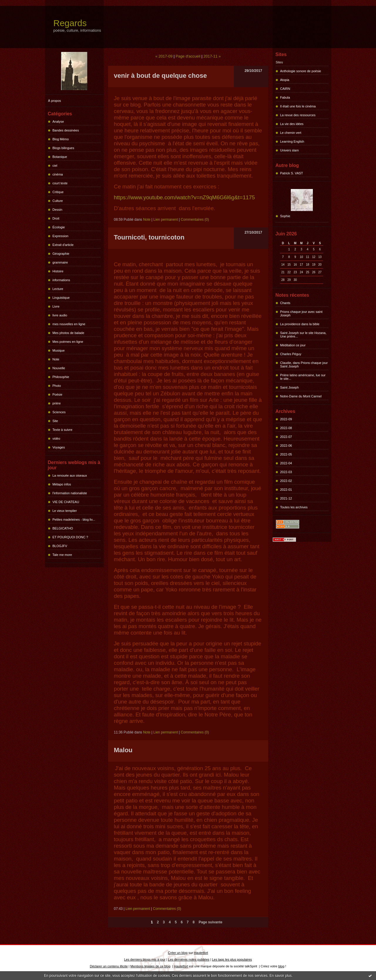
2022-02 (286, 481)
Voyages (59, 447)
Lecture (58, 289)
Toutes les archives (294, 507)
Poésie (58, 394)
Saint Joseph (290, 387)
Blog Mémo (61, 139)
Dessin (58, 210)
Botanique (60, 157)
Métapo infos (62, 484)
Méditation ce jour (293, 345)
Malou (123, 750)
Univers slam (290, 150)
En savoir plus (280, 976)
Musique (59, 350)
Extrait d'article (63, 245)
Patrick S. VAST (292, 173)
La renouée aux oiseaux (70, 475)
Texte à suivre (63, 430)
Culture (58, 201)
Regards (70, 23)
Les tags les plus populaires (232, 959)
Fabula (285, 97)
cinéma (58, 174)
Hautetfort (201, 953)
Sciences (59, 412)
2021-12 (286, 498)
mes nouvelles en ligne (69, 324)
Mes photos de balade (68, 333)
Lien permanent (166, 220)
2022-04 (286, 463)
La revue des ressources (298, 115)
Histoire (58, 271)
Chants (285, 303)
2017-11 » (212, 56)
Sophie (285, 216)
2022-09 (286, 419)
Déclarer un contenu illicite (109, 966)
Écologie (59, 227)
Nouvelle (59, 368)
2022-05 (286, 454)
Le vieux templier (65, 511)
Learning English (292, 141)
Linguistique (61, 298)
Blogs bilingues (63, 148)
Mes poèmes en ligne (68, 342)
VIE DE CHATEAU (66, 502)
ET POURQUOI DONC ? (70, 537)
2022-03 (286, 472)
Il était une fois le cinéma (298, 106)
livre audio (60, 315)
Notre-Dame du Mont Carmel (301, 396)
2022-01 (286, 490)
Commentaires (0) (195, 220)
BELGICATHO (63, 528)
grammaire (60, 262)
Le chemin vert (291, 133)
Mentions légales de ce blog (150, 966)
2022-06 (286, 446)
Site (55, 421)
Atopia (285, 80)
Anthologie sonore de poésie (301, 71)
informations (61, 280)
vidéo (56, 438)
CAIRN (285, 89)
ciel (55, 166)
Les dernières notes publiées (189, 959)
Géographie (61, 254)
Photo (57, 386)
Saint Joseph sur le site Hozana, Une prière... (303, 335)
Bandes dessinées (66, 130)
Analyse (58, 122)
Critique (58, 192)
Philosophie (61, 377)
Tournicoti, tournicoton (149, 237)
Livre (56, 306)
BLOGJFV (60, 546)
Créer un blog (178, 953)
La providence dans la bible (300, 324)
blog (281, 966)
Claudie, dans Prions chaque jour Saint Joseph (304, 365)
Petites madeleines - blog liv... (74, 519)
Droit (56, 218)
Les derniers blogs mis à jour (145, 959)
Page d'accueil (188, 56)
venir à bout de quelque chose (161, 76)
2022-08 (286, 428)
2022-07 (286, 437)
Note (56, 359)
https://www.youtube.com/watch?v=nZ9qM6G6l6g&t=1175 (184, 197)
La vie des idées (292, 124)
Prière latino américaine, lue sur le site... (303, 377)
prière (57, 403)
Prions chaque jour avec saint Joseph (301, 313)
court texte (60, 183)
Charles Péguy (291, 354)
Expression (61, 236)
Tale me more (62, 555)
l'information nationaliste (70, 493)
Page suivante (210, 922)
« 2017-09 (164, 56)
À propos (55, 101)
